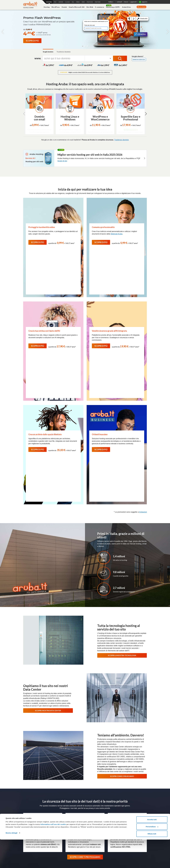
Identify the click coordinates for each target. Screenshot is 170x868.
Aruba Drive (126, 7)
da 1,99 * (103, 65)
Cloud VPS (48, 812)
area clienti (142, 7)
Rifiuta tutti (152, 862)
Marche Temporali (72, 826)
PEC (67, 812)
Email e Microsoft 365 (77, 7)
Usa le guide (133, 745)
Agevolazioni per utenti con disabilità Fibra (115, 820)
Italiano (112, 2)
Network (89, 815)
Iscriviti (141, 773)
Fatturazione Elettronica (74, 815)
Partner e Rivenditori (72, 832)
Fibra (110, 812)
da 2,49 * (121, 65)
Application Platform (51, 818)
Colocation (90, 818)
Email (25, 821)
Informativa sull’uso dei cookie (53, 853)
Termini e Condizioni (136, 777)
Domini (64, 7)
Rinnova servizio (139, 60)
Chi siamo (59, 799)
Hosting (47, 7)
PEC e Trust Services (73, 809)
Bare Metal (90, 812)
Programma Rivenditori (123, 799)
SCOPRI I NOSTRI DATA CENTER (48, 569)
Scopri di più (62, 161)
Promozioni (27, 838)
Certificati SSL (134, 820)
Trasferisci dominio (64, 52)
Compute (47, 815)
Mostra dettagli (11, 861)
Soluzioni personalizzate (74, 829)
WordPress (56, 7)
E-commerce (100, 7)
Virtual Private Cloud (51, 821)
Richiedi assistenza (133, 738)
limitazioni (143, 370)
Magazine (99, 799)
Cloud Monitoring (50, 835)
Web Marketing (28, 829)
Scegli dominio (48, 52)
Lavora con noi (81, 799)
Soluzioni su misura (93, 821)
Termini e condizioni (136, 812)
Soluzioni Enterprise (140, 799)
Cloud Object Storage (52, 832)
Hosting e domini (29, 809)
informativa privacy (119, 777)
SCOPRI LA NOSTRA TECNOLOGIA (122, 514)
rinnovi (126, 2)
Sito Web (90, 7)
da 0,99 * (85, 65)
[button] (83, 46)
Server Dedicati (92, 809)
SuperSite (27, 824)
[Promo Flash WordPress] (32, 41)
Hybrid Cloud (49, 824)
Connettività (112, 809)
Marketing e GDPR (113, 7)
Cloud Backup (49, 829)
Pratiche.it (133, 827)
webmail (119, 2)
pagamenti (133, 2)
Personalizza (152, 855)
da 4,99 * (66, 65)
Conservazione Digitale (73, 824)
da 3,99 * (48, 65)
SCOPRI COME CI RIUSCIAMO (122, 635)
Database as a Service (52, 826)
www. (38, 58)
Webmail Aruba (116, 234)
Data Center (109, 799)
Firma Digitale (70, 821)
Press (91, 799)
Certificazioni (69, 799)
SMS (131, 835)
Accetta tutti (152, 848)
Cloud (47, 809)
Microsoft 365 (134, 809)
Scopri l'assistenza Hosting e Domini (37, 750)
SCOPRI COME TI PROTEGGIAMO (85, 715)
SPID (67, 818)
